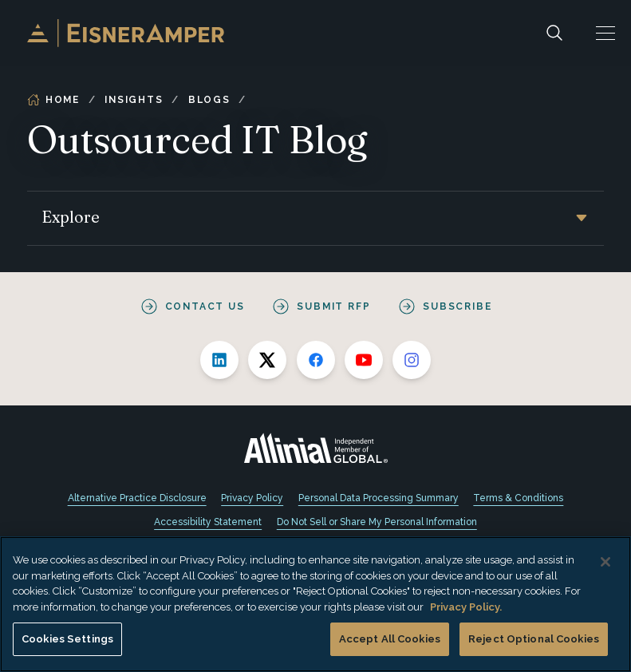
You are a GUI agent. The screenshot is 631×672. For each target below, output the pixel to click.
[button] (605, 33)
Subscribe (457, 306)
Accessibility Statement (208, 522)
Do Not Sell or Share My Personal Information (377, 522)
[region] (315, 604)
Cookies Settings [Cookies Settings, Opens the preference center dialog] (67, 639)
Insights (134, 100)
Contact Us (205, 306)
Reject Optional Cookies (534, 639)
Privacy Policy (252, 498)
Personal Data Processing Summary (379, 498)
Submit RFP (333, 306)
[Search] (554, 33)
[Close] (605, 562)
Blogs (209, 100)
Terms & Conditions (518, 498)
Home (53, 100)
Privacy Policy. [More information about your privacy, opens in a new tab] (466, 607)
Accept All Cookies (390, 639)
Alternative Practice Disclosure (137, 498)
